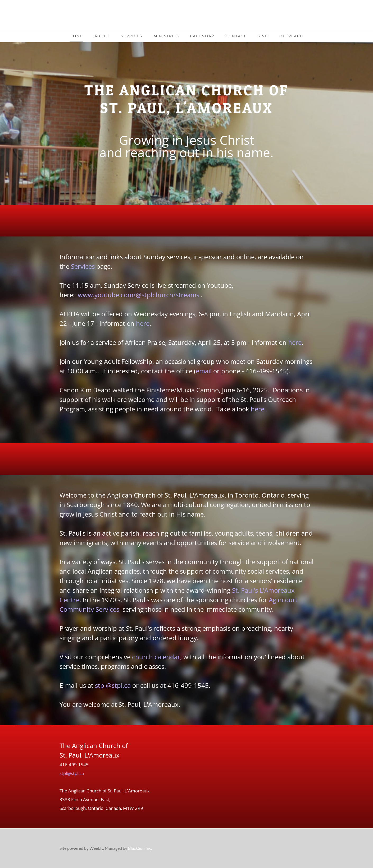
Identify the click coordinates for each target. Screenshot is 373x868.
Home (76, 36)
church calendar (156, 657)
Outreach (291, 36)
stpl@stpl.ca (113, 685)
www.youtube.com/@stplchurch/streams (138, 295)
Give (263, 36)
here (143, 323)
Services (132, 36)
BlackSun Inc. (140, 848)
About (102, 36)
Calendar (202, 36)
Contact (236, 36)
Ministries (166, 36)
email (204, 371)
